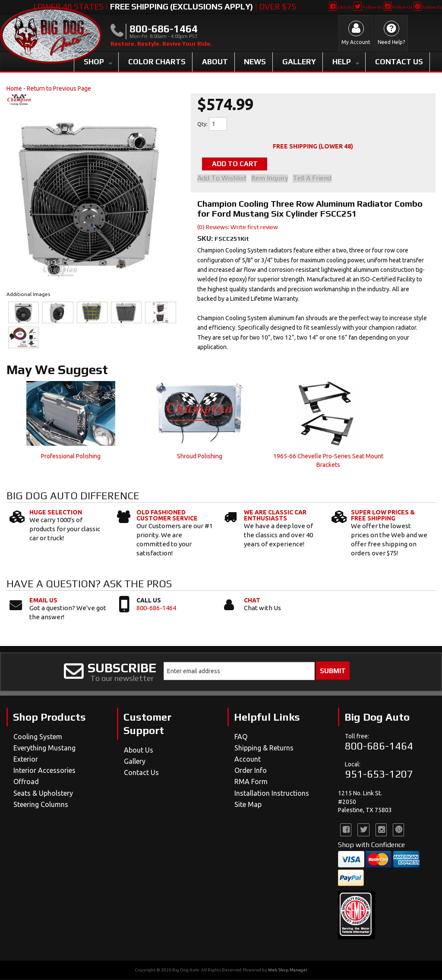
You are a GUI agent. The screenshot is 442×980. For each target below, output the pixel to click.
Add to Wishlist (222, 179)
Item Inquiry (272, 179)
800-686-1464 (156, 609)
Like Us (340, 7)
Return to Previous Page (59, 88)
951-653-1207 (379, 775)
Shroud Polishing (200, 457)
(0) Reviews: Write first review (238, 228)
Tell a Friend (316, 179)
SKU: (206, 239)
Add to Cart (241, 164)
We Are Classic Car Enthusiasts (275, 516)
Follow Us (368, 7)
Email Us (43, 601)
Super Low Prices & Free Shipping (383, 516)
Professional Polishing (71, 457)
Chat (252, 601)
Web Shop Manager (287, 971)
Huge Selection (56, 513)
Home (14, 88)
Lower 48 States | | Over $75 (165, 6)
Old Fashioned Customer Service (167, 516)
